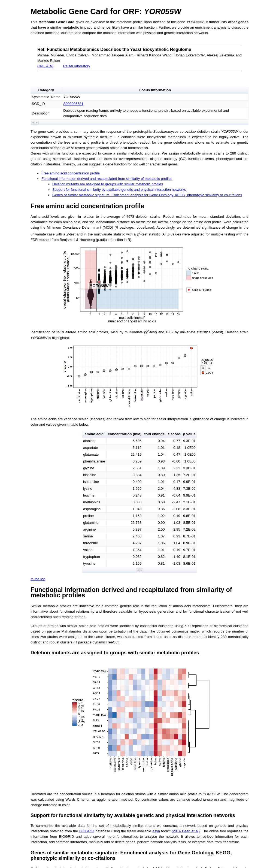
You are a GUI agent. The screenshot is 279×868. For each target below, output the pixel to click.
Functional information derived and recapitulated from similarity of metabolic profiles (107, 179)
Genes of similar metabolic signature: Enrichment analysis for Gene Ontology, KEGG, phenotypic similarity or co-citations (147, 195)
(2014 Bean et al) (186, 831)
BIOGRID (87, 831)
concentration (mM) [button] (125, 434)
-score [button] (174, 434)
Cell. (45, 66)
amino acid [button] (94, 434)
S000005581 (73, 104)
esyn (156, 831)
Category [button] (46, 90)
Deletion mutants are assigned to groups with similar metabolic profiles (108, 184)
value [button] (189, 434)
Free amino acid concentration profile (71, 173)
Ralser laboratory (77, 66)
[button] (33, 123)
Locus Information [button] (155, 90)
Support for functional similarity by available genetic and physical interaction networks (119, 190)
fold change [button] (155, 434)
